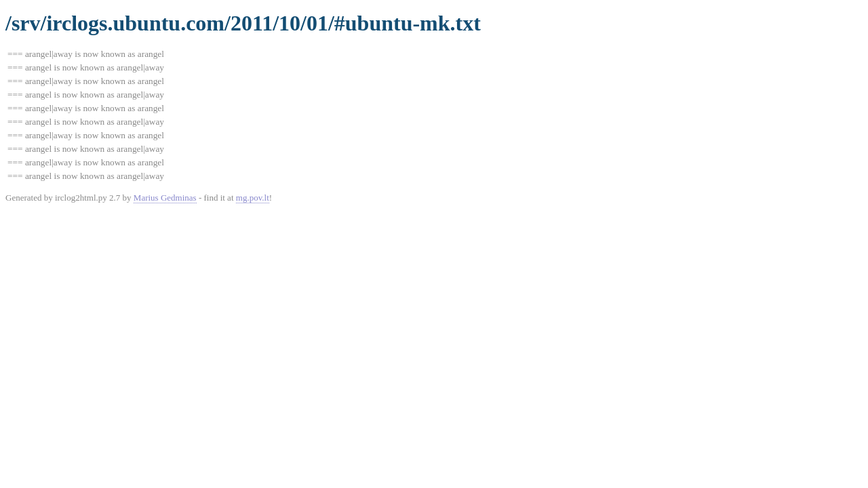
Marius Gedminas (165, 198)
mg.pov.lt (253, 198)
